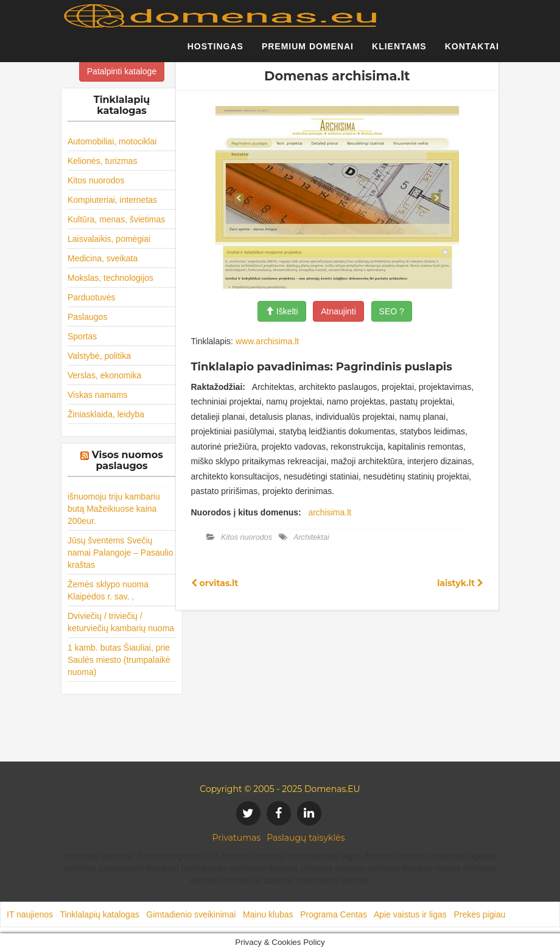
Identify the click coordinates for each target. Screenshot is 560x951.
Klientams (399, 52)
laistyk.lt (460, 583)
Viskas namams (98, 395)
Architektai (311, 537)
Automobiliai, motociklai (112, 141)
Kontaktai (472, 52)
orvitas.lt (215, 583)
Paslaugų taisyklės (306, 838)
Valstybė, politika (99, 356)
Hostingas (215, 52)
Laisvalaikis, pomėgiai (109, 239)
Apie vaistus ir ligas (410, 914)
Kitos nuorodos (96, 180)
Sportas (82, 336)
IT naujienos (30, 914)
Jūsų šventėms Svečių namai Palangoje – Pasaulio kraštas (121, 553)
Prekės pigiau (479, 914)
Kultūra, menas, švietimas (116, 219)
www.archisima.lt (267, 341)
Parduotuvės (92, 297)
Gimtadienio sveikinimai (191, 914)
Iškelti (282, 311)
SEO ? (392, 311)
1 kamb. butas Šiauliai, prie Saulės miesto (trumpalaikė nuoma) (119, 660)
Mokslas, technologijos (110, 278)
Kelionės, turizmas (102, 161)
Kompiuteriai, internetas (112, 200)
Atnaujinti (338, 311)
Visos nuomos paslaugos (128, 460)
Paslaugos (87, 317)
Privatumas (237, 838)
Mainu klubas (268, 914)
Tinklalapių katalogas (99, 914)
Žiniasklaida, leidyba (106, 414)
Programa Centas (334, 914)
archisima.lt (330, 512)
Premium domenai (308, 52)
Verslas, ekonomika (104, 375)
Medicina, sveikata (103, 258)
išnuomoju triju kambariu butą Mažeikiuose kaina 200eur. (114, 509)
